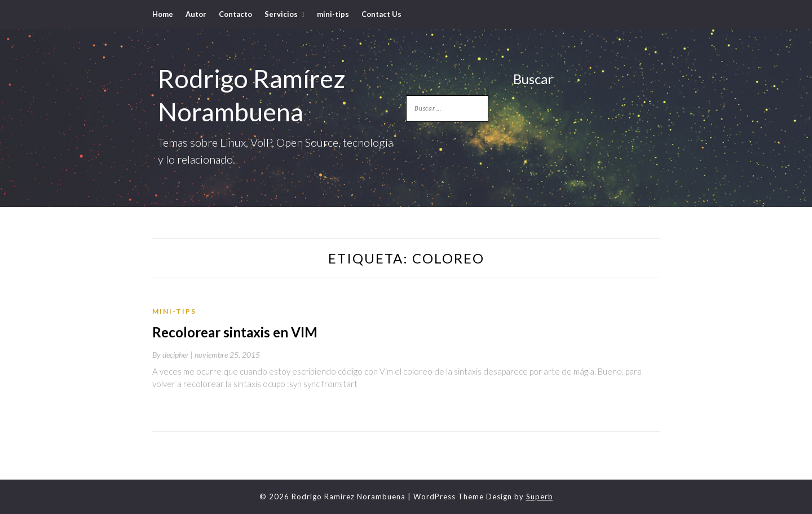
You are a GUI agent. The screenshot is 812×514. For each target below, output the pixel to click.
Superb (540, 497)
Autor (196, 14)
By (173, 355)
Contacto (235, 14)
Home (163, 14)
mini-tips (333, 14)
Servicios (281, 14)
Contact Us (381, 14)
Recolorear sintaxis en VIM (235, 332)
